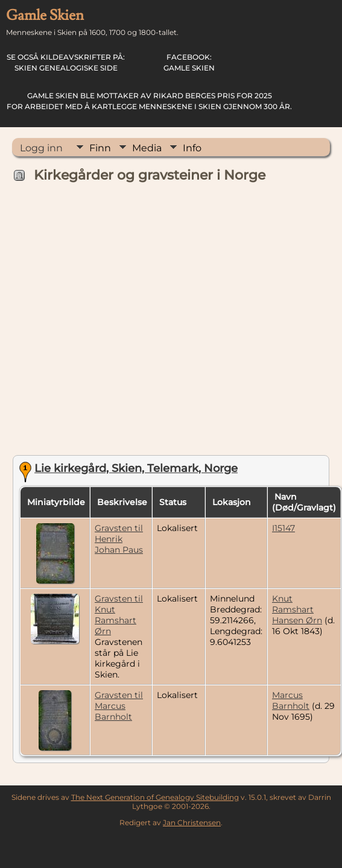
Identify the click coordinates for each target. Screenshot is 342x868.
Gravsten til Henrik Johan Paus (119, 539)
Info (192, 148)
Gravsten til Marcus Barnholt (119, 706)
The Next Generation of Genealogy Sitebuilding (155, 797)
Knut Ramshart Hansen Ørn (297, 609)
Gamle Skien (189, 62)
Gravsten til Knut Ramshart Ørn (119, 615)
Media (147, 148)
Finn (100, 148)
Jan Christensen (192, 822)
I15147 (283, 528)
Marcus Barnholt (291, 700)
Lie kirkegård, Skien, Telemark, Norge (136, 468)
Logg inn (41, 148)
